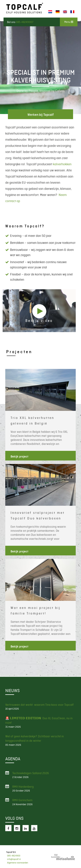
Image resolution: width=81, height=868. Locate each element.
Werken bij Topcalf (41, 115)
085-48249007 (25, 22)
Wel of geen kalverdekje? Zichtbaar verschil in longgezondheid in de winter (35, 739)
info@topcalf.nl (14, 859)
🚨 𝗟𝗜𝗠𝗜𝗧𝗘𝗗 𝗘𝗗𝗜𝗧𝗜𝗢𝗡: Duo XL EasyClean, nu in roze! (39, 720)
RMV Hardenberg (23, 787)
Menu (69, 22)
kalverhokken (62, 164)
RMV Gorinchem (22, 800)
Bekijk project (19, 456)
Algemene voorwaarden (18, 863)
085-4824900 (14, 856)
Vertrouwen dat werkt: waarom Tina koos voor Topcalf (39, 705)
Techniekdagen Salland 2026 (31, 773)
